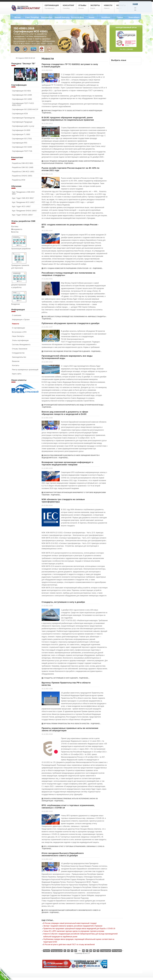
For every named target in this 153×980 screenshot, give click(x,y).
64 (76, 951)
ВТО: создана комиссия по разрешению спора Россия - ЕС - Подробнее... (73, 268)
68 (91, 951)
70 (98, 951)
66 (83, 951)
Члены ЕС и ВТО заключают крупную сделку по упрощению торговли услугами (74, 931)
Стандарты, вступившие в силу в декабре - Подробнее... (67, 678)
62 (68, 951)
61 (65, 951)
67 (87, 951)
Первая (46, 951)
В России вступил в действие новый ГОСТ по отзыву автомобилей (69, 945)
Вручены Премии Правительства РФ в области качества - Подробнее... (72, 724)
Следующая (105, 951)
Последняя (117, 951)
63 (72, 951)
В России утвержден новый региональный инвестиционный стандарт (70, 923)
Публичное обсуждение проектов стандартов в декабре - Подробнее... (73, 351)
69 (94, 951)
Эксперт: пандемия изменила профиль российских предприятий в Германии (73, 926)
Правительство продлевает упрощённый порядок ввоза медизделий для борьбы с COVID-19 (79, 929)
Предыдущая (57, 951)
